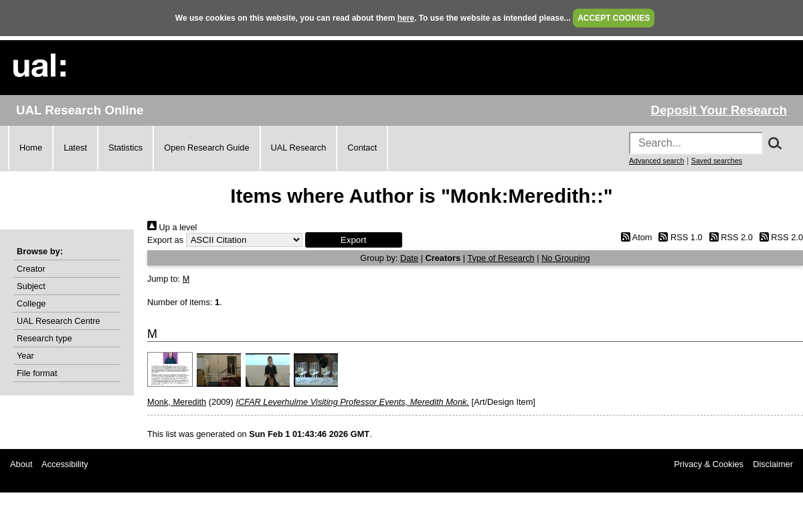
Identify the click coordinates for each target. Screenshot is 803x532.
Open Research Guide (206, 148)
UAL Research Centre (59, 321)
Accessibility (65, 464)
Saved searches (717, 161)
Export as (165, 240)
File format (37, 373)
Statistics (125, 148)
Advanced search (656, 161)
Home (31, 148)
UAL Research (299, 148)
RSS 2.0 (729, 237)
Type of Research (501, 258)
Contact (362, 148)
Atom (634, 237)
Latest (75, 148)
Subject (31, 286)
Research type (44, 338)
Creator (31, 269)
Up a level (172, 227)
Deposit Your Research (719, 110)
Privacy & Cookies (709, 464)
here (406, 18)
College (31, 303)
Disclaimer (773, 464)
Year (25, 356)
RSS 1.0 (679, 237)
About (21, 464)
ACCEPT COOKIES (614, 18)
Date (409, 258)
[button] (354, 240)
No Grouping (566, 258)
